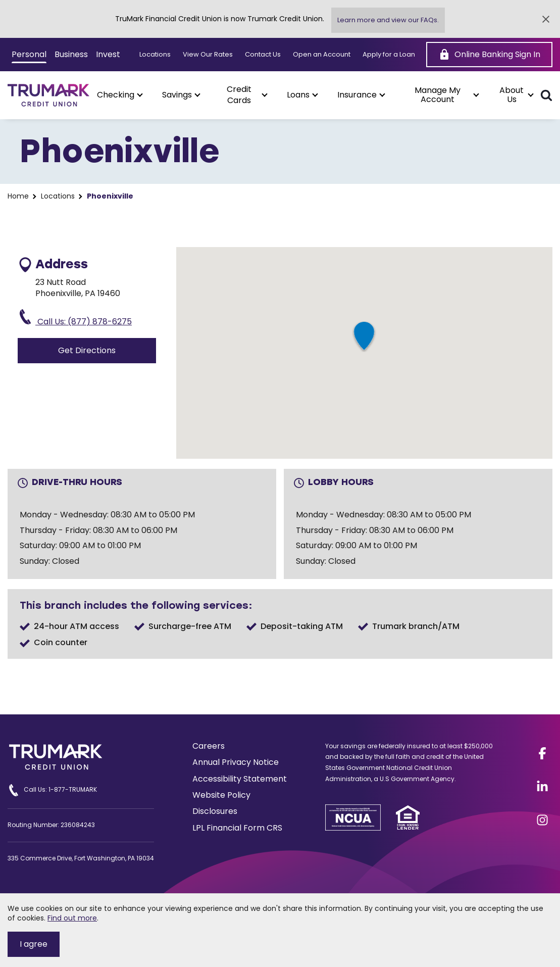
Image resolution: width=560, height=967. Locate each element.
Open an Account (322, 55)
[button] (119, 95)
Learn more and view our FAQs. (388, 20)
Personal (29, 54)
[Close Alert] (546, 19)
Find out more (72, 918)
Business (71, 54)
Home (18, 196)
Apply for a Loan (389, 55)
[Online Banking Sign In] (489, 55)
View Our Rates (208, 55)
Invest (108, 54)
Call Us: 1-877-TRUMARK (52, 790)
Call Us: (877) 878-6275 (75, 318)
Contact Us (263, 55)
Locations (155, 55)
